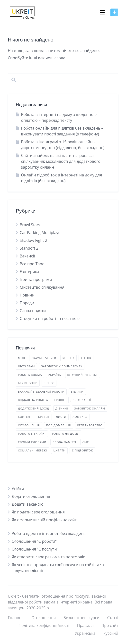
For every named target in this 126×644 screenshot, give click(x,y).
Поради (27, 303)
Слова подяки (33, 311)
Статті (113, 618)
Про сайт (110, 625)
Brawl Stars (30, 225)
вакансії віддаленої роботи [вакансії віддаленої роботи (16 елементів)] (41, 392)
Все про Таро (32, 264)
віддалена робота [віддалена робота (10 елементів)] (33, 400)
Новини (27, 295)
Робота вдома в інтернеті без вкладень (49, 533)
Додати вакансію (28, 504)
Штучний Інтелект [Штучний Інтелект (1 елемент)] (83, 375)
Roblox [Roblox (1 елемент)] (68, 358)
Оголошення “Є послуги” (35, 549)
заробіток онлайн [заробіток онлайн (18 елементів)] (90, 408)
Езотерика (29, 272)
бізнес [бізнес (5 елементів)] (49, 383)
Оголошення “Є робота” (34, 541)
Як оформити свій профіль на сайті (45, 520)
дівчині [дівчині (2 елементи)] (62, 408)
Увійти (18, 489)
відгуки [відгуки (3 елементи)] (77, 392)
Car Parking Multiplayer (41, 233)
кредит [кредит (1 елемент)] (44, 417)
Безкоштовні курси (81, 618)
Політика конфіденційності (44, 625)
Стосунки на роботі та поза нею (50, 318)
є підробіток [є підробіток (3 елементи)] (82, 450)
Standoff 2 (29, 248)
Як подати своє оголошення (38, 512)
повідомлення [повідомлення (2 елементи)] (59, 425)
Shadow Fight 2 (33, 240)
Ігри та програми (36, 279)
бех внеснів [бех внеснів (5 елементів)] (28, 383)
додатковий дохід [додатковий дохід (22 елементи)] (34, 408)
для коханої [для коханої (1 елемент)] (81, 400)
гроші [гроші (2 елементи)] (59, 400)
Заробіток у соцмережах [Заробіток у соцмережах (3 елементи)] (62, 366)
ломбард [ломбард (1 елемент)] (80, 417)
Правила (85, 625)
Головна (16, 618)
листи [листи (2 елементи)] (61, 417)
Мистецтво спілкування (42, 287)
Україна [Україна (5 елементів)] (54, 375)
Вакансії (27, 256)
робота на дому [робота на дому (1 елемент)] (66, 434)
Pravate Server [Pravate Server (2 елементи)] (44, 358)
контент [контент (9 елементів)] (25, 417)
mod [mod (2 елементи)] (22, 358)
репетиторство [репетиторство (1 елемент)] (90, 425)
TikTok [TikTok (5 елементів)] (86, 358)
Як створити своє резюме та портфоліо (49, 557)
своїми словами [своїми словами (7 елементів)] (32, 442)
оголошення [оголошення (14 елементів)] (29, 425)
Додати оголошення (31, 496)
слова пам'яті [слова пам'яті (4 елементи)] (64, 442)
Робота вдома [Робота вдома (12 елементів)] (30, 375)
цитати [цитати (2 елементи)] (59, 450)
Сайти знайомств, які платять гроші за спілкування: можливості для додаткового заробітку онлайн (61, 161)
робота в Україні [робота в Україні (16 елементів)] (32, 434)
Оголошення (44, 618)
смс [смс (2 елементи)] (86, 442)
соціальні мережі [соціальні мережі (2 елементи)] (32, 450)
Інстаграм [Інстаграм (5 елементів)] (26, 366)
